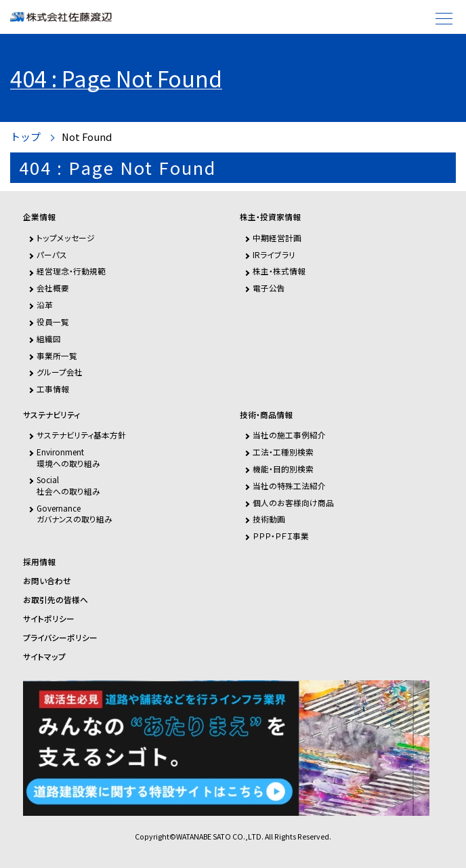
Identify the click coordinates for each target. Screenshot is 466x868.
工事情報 (53, 389)
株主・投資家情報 (270, 217)
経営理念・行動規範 (71, 271)
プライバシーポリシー (60, 638)
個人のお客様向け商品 (293, 502)
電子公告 (269, 288)
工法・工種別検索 (283, 452)
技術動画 (269, 519)
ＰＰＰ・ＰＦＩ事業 (281, 536)
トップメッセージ (66, 237)
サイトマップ (44, 657)
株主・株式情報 (279, 271)
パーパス (52, 254)
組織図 (49, 338)
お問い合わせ (47, 581)
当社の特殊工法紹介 (289, 485)
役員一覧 (53, 322)
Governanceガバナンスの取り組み (75, 513)
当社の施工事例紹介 (289, 435)
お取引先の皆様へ (56, 600)
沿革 (45, 305)
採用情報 (39, 562)
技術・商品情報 (266, 415)
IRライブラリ (274, 254)
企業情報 (39, 217)
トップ (25, 137)
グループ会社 (60, 372)
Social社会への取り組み (68, 485)
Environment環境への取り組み (68, 457)
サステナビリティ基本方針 (81, 435)
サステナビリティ (51, 415)
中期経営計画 (277, 237)
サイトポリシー (49, 619)
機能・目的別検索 (283, 469)
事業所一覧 (57, 355)
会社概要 (53, 288)
